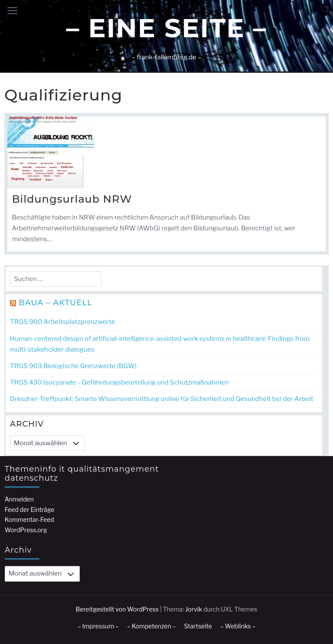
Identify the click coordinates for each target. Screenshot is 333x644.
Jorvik (194, 609)
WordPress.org (26, 530)
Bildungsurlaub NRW (72, 199)
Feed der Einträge (30, 510)
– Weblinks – (238, 626)
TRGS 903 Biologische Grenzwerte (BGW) (73, 366)
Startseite (198, 626)
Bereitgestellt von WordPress (118, 609)
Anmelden (19, 499)
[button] (325, 10)
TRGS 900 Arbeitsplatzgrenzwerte (62, 322)
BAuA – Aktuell (55, 303)
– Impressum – (98, 626)
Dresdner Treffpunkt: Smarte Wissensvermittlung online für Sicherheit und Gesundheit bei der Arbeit (162, 399)
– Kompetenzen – (152, 626)
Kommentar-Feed (29, 519)
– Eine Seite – (166, 28)
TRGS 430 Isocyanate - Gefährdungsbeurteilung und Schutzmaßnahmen (119, 382)
